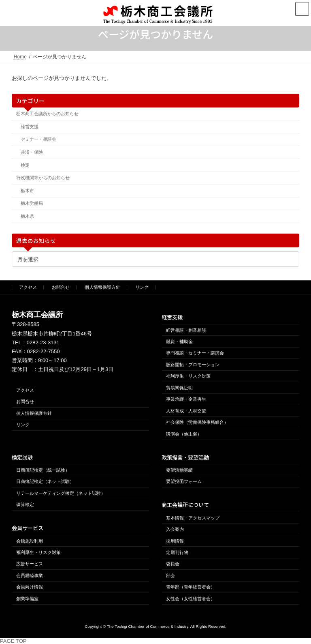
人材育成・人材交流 (186, 411)
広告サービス (30, 564)
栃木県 (27, 216)
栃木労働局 (32, 203)
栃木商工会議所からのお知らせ (47, 114)
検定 (25, 165)
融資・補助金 (179, 341)
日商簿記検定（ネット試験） (45, 481)
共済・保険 (32, 152)
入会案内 (175, 529)
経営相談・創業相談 (186, 330)
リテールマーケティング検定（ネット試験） (61, 493)
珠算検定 (25, 504)
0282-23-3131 (43, 342)
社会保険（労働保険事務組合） (197, 422)
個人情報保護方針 (102, 287)
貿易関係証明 (179, 388)
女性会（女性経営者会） (191, 599)
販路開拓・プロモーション (193, 365)
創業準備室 (27, 599)
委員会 (173, 564)
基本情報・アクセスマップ (193, 518)
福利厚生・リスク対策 (188, 376)
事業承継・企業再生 (186, 399)
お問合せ (61, 287)
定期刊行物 (177, 552)
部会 (170, 575)
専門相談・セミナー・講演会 (195, 353)
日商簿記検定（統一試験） (43, 470)
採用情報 (175, 541)
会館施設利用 (30, 541)
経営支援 (30, 127)
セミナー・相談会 (38, 139)
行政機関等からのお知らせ (43, 178)
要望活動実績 (179, 470)
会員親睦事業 (30, 575)
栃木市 (27, 191)
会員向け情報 (30, 587)
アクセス (28, 287)
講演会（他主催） (184, 434)
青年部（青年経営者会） (191, 587)
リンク (142, 287)
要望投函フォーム (184, 481)
